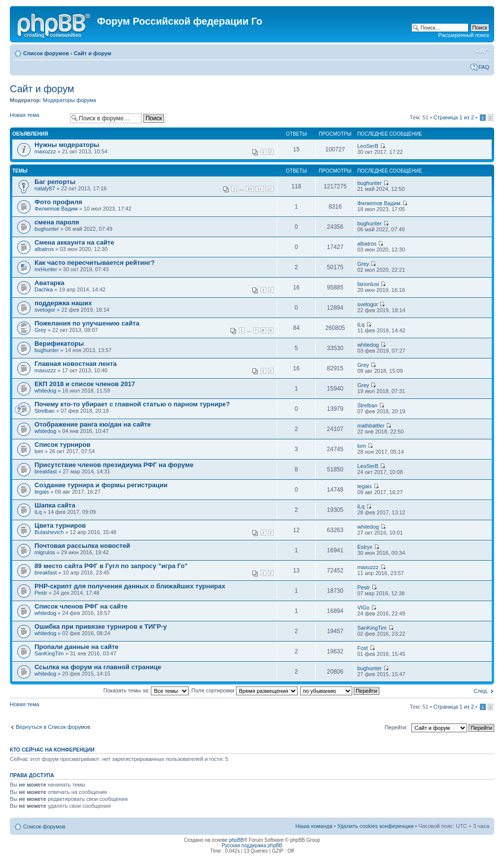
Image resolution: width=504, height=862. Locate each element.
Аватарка (50, 283)
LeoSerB (368, 146)
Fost (362, 648)
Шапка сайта (55, 505)
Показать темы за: (146, 690)
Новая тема (37, 118)
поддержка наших (63, 303)
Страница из (454, 117)
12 (269, 189)
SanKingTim (372, 628)
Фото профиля (58, 202)
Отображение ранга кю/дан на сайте (93, 424)
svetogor (45, 310)
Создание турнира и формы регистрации (101, 485)
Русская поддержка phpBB (252, 845)
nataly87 (45, 188)
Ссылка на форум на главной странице (98, 667)
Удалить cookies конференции (376, 826)
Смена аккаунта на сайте (74, 242)
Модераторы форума (69, 100)
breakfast (46, 471)
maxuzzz (45, 151)
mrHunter (46, 269)
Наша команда (314, 826)
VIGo (363, 608)
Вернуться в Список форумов (53, 727)
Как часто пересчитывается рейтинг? (95, 263)
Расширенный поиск (464, 35)
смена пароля (57, 222)
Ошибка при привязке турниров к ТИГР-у (101, 627)
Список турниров (63, 445)
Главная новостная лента (76, 364)
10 (250, 189)
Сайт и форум (93, 53)
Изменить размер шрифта (482, 51)
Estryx (365, 547)
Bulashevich (49, 532)
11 (260, 189)
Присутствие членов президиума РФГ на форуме (114, 465)
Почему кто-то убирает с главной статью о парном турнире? (132, 404)
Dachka (44, 289)
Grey (363, 264)
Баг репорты (55, 182)
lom (39, 451)
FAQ (484, 67)
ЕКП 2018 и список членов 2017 (85, 384)
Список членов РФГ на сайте (81, 606)
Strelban (45, 411)
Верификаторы (59, 343)
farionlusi (368, 284)
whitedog (368, 345)
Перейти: (396, 727)
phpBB (236, 840)
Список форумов (46, 53)
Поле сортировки (245, 690)
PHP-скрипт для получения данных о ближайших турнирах (130, 586)
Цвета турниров (60, 525)
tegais (42, 492)
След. (481, 691)
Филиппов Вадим (56, 209)
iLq (361, 324)
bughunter (370, 183)
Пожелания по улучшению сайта (87, 323)
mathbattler (371, 426)
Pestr (41, 593)
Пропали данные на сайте (77, 647)
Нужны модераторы (67, 145)
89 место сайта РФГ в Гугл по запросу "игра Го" (111, 566)
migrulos (45, 552)
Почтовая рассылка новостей (82, 546)
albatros (44, 249)
